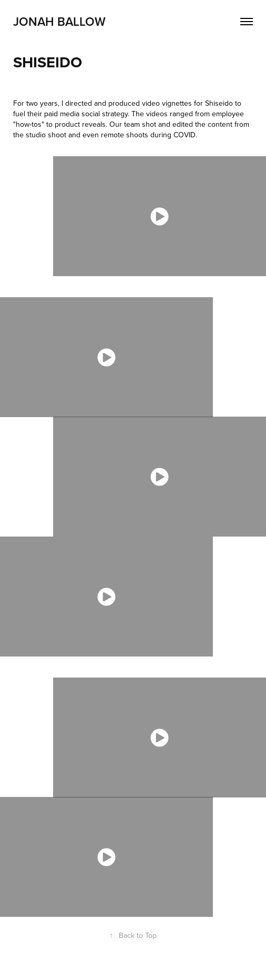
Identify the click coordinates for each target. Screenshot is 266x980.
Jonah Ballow (59, 21)
